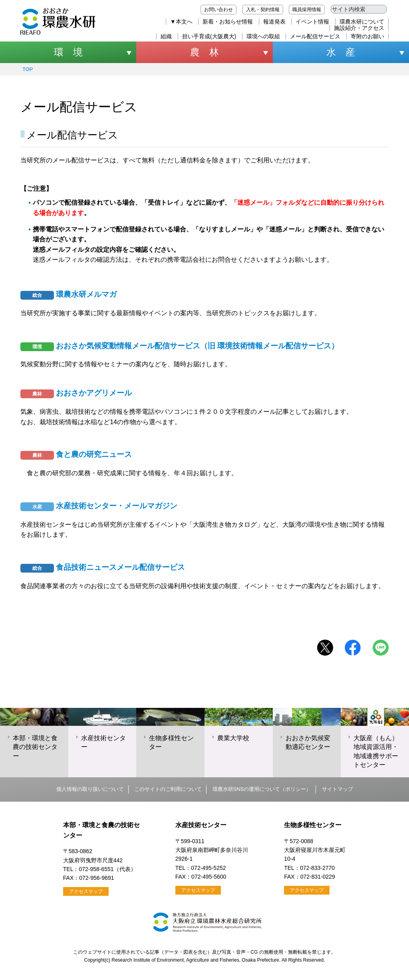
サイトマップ (338, 789)
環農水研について (362, 22)
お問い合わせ (218, 10)
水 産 (341, 52)
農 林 (204, 52)
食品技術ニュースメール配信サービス (103, 567)
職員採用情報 (307, 10)
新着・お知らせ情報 (228, 22)
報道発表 (274, 22)
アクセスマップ (86, 891)
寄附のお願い (367, 36)
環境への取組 (263, 36)
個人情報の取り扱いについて (90, 789)
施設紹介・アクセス (359, 28)
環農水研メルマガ (68, 294)
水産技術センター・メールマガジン (99, 506)
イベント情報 (312, 22)
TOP (28, 69)
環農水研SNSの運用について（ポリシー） (262, 789)
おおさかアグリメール (76, 393)
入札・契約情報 (263, 10)
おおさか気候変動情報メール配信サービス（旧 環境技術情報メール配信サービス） (180, 346)
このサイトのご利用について (168, 789)
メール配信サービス (315, 36)
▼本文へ (181, 22)
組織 (166, 36)
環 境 (68, 52)
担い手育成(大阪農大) (209, 36)
